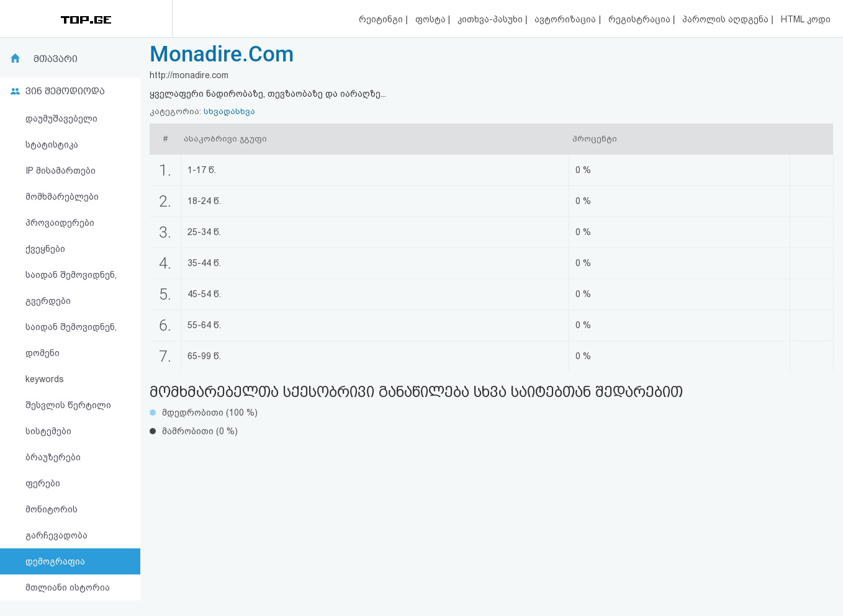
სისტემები (48, 431)
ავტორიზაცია (566, 19)
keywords (45, 379)
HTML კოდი (806, 19)
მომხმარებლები (62, 197)
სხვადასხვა (229, 111)
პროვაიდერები (60, 223)
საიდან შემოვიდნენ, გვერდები (71, 288)
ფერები (43, 483)
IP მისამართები (61, 171)
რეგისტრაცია (641, 19)
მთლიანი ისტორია (68, 587)
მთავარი (56, 59)
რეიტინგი (382, 19)
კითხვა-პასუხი (491, 19)
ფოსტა (432, 19)
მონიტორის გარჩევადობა (56, 522)
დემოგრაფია (55, 561)
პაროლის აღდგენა (727, 19)
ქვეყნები (45, 249)
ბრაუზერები (53, 457)
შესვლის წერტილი (68, 405)
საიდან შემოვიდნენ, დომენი (71, 340)
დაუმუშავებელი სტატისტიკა (61, 132)
